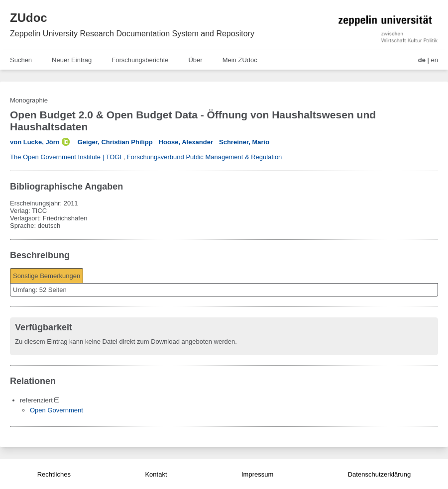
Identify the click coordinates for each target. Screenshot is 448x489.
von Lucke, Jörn (35, 142)
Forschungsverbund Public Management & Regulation (204, 157)
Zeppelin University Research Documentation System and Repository (132, 34)
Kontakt (156, 474)
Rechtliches (54, 474)
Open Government (56, 410)
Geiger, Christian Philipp (115, 142)
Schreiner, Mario (244, 142)
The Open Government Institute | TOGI (66, 157)
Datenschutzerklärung (379, 474)
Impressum (257, 474)
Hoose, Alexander (186, 142)
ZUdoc (29, 18)
